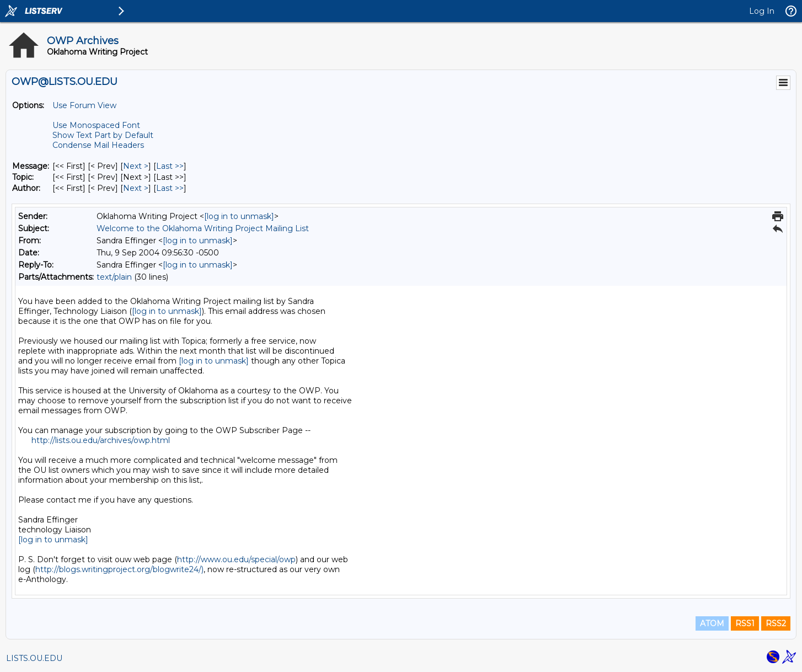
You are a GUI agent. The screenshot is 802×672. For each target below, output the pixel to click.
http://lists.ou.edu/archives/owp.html (101, 440)
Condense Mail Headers (98, 145)
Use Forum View (84, 105)
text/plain (114, 277)
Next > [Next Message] (136, 166)
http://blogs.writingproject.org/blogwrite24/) (119, 569)
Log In (762, 11)
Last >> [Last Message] (170, 166)
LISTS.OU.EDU (34, 658)
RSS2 (776, 623)
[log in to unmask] (239, 216)
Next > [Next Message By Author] (136, 188)
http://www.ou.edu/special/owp (236, 559)
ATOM (712, 623)
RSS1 (745, 623)
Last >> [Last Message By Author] (170, 188)
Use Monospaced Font (96, 125)
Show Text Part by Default (103, 135)
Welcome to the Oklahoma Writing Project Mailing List (203, 228)
